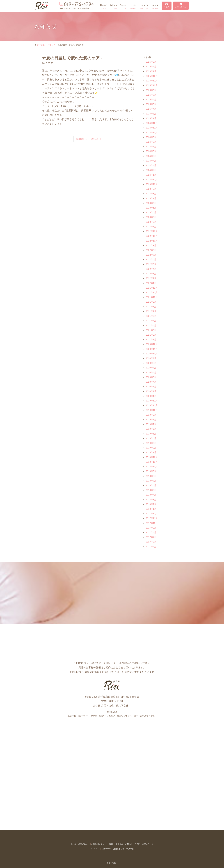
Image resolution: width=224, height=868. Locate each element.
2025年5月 (151, 104)
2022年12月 (152, 231)
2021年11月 (152, 292)
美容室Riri (41, 45)
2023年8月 (151, 194)
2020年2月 (151, 391)
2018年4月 (151, 495)
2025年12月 (152, 76)
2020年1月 (151, 396)
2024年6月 (151, 151)
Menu (114, 7)
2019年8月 (151, 420)
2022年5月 (151, 264)
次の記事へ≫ (96, 139)
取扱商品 (119, 844)
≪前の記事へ (81, 139)
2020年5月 (151, 377)
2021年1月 (151, 339)
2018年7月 (151, 481)
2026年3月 (151, 62)
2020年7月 (151, 368)
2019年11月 (152, 405)
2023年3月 (151, 217)
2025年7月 (151, 95)
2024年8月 (151, 142)
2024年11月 (152, 128)
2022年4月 (151, 269)
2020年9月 (151, 358)
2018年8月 (151, 476)
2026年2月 (151, 66)
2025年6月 (151, 100)
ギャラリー (95, 849)
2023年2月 (151, 222)
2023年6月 (151, 203)
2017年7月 (151, 537)
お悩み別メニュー (99, 844)
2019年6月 (151, 429)
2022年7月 (151, 255)
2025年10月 (152, 85)
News (155, 7)
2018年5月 (151, 490)
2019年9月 (151, 415)
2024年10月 (152, 133)
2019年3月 (151, 443)
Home (104, 7)
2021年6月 (151, 316)
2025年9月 (151, 90)
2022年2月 (151, 278)
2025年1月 (151, 118)
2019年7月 (151, 424)
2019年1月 (151, 452)
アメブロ (130, 849)
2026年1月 (151, 71)
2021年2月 (151, 335)
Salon (123, 7)
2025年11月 (152, 81)
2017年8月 (151, 532)
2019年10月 (152, 410)
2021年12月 (152, 288)
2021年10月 (152, 297)
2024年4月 (151, 161)
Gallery (144, 7)
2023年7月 (151, 198)
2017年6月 (151, 542)
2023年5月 (151, 208)
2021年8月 (151, 307)
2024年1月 (151, 175)
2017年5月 (151, 547)
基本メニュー (84, 844)
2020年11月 (152, 349)
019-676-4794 (79, 4)
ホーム (73, 844)
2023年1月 (151, 227)
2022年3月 (151, 274)
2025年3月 (151, 114)
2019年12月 (152, 401)
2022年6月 (151, 259)
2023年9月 (151, 189)
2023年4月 (151, 212)
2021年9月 (151, 302)
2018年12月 (152, 457)
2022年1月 (151, 283)
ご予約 (167, 7)
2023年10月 (152, 184)
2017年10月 (152, 523)
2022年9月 (151, 245)
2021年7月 (151, 311)
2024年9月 (151, 137)
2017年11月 (152, 518)
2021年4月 (151, 325)
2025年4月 (151, 109)
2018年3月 (151, 500)
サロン (111, 844)
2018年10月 (152, 467)
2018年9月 (151, 471)
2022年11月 (152, 236)
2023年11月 (152, 180)
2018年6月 (151, 485)
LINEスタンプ (119, 849)
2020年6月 (151, 372)
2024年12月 (152, 123)
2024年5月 (151, 156)
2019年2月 (151, 448)
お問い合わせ (181, 7)
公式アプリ (106, 849)
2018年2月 (151, 504)
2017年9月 (151, 528)
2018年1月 (151, 509)
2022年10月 (152, 241)
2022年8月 (151, 250)
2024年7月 (151, 147)
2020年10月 (152, 354)
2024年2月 (151, 170)
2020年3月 (151, 387)
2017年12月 (152, 514)
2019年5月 (151, 434)
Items (133, 7)
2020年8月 (151, 363)
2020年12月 (152, 344)
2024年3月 (151, 165)
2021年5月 (151, 321)
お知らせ (51, 45)
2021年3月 (151, 330)
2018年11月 (152, 462)
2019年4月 (151, 438)
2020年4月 (151, 382)
